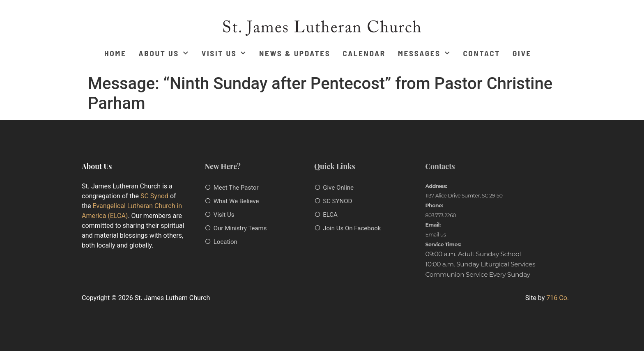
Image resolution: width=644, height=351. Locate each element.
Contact (482, 53)
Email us (435, 235)
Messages (424, 53)
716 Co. (558, 298)
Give (522, 53)
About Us (164, 53)
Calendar (364, 53)
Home (115, 53)
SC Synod (154, 196)
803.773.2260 (440, 215)
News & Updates (295, 53)
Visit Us (224, 53)
